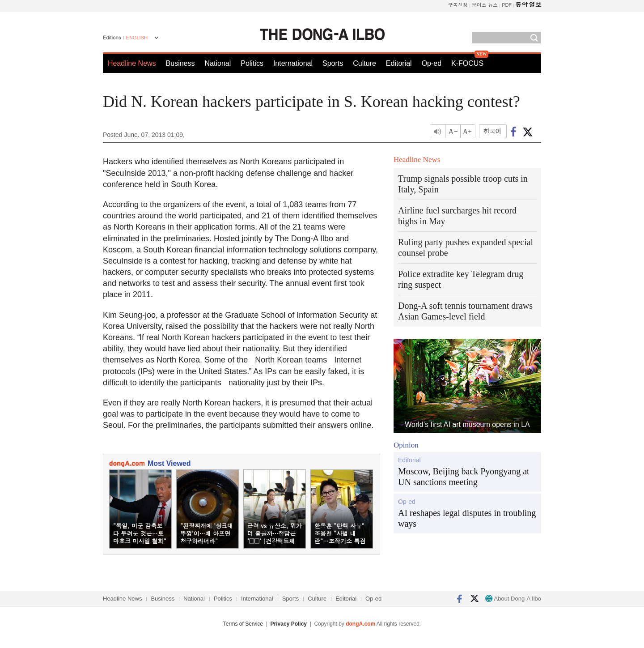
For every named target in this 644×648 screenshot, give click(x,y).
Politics (252, 63)
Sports (333, 63)
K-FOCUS (467, 63)
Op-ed (432, 63)
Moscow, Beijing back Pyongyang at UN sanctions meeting (464, 477)
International (293, 63)
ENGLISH (137, 38)
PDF (507, 5)
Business (180, 63)
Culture (364, 63)
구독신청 (458, 5)
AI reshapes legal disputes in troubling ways (467, 518)
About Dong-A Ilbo (513, 599)
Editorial (399, 63)
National (218, 63)
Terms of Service (243, 624)
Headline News (132, 63)
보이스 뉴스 (485, 5)
